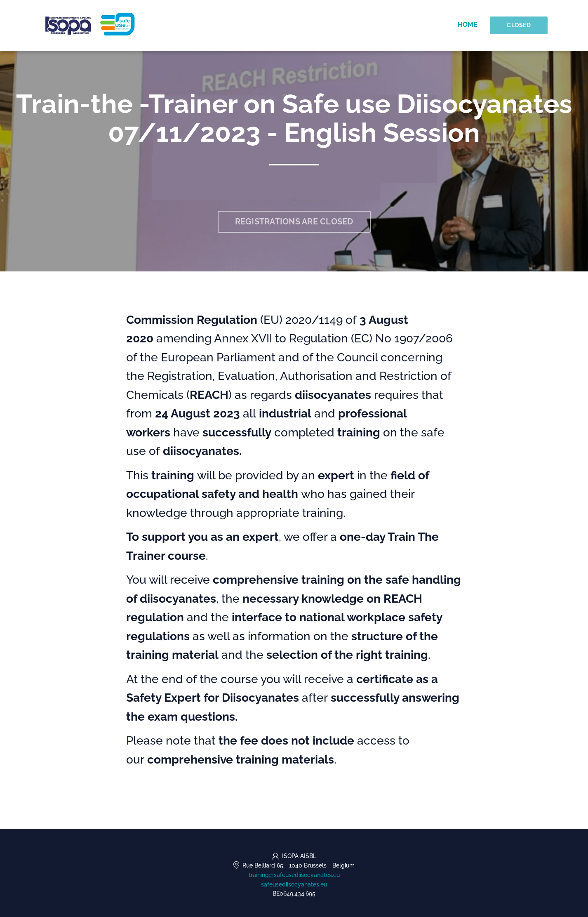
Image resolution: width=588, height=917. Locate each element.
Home (468, 25)
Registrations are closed (294, 222)
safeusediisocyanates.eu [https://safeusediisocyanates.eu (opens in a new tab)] (294, 884)
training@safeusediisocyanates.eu (294, 875)
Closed (519, 25)
